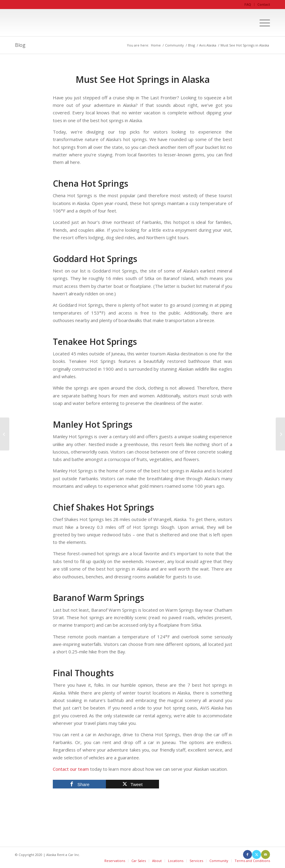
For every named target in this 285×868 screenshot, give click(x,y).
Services (196, 861)
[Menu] (262, 23)
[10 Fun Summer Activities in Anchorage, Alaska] (280, 434)
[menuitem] (248, 5)
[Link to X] (256, 854)
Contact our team (71, 769)
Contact (264, 4)
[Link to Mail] (265, 854)
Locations (176, 861)
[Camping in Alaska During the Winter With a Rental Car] (5, 434)
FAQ (248, 4)
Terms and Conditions (252, 861)
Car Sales (139, 861)
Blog (20, 45)
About (157, 861)
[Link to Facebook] (247, 854)
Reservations (115, 861)
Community (219, 861)
